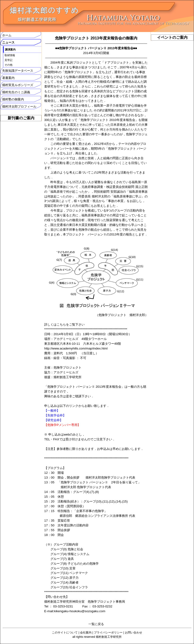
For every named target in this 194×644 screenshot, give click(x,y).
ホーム (7, 35)
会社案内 (86, 633)
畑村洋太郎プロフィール (19, 106)
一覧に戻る (96, 624)
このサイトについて (65, 633)
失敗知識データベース (18, 71)
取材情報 (10, 55)
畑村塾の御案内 (13, 99)
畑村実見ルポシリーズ (18, 85)
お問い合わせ (134, 633)
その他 (8, 65)
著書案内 (8, 78)
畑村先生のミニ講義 (16, 92)
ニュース (8, 42)
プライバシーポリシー (108, 633)
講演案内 (10, 49)
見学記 (8, 60)
